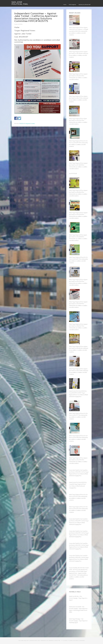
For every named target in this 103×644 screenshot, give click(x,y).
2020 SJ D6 (21, 123)
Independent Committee (30, 123)
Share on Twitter (19, 118)
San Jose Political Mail (20, 3)
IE (25, 123)
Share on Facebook (16, 118)
